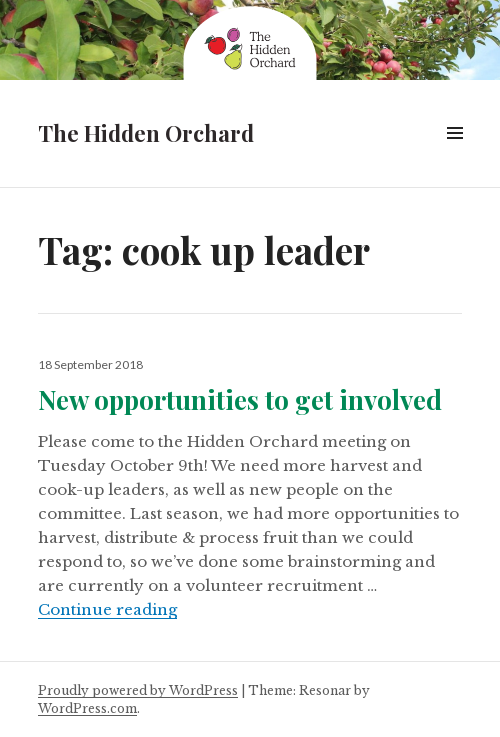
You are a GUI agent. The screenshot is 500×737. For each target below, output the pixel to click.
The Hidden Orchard (146, 133)
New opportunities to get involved (240, 399)
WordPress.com (87, 708)
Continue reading (107, 609)
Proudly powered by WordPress (138, 690)
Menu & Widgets (454, 155)
